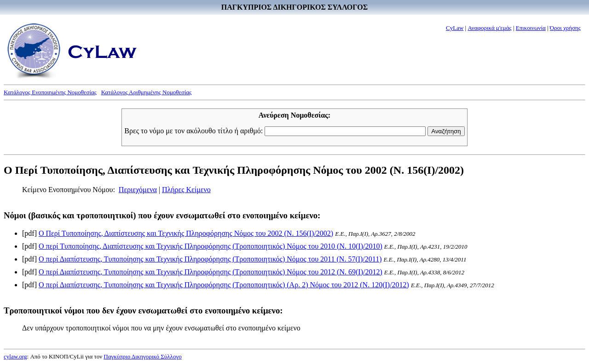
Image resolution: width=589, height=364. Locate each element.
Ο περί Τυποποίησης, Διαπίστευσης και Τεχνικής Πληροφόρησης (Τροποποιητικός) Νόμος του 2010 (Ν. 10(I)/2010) (211, 246)
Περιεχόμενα (138, 190)
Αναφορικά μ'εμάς (489, 28)
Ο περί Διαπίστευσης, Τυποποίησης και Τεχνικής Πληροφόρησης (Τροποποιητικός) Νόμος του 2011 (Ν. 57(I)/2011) (210, 259)
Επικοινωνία (531, 28)
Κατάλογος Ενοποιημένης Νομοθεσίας (50, 92)
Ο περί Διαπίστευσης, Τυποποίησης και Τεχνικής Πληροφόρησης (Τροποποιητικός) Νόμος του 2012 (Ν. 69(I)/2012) (211, 272)
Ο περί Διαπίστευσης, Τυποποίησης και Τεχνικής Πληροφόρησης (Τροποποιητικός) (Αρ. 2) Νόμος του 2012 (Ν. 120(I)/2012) (224, 285)
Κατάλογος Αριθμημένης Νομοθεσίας (147, 92)
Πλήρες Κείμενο (186, 190)
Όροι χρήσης (565, 28)
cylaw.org (15, 356)
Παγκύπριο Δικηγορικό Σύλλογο (142, 356)
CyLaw (455, 28)
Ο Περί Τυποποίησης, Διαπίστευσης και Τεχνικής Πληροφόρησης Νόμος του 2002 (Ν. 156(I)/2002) (186, 233)
